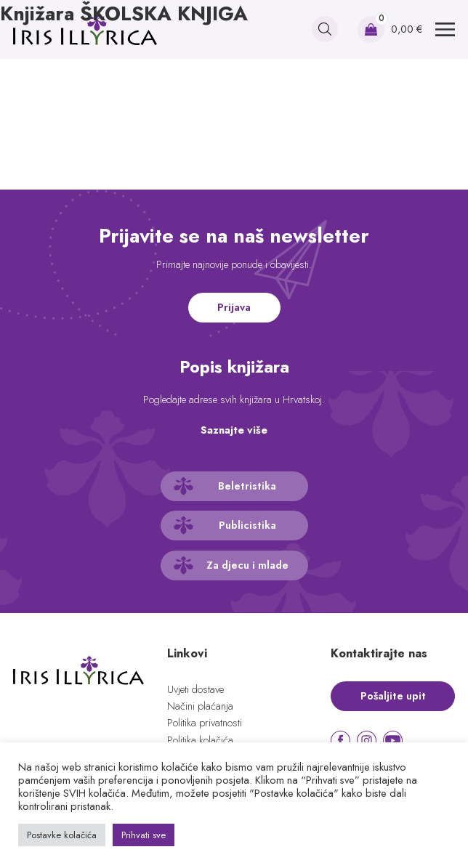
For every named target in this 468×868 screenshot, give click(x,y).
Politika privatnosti (205, 723)
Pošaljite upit (393, 696)
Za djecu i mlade (247, 565)
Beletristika (247, 486)
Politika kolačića (200, 740)
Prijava (234, 307)
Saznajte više (234, 430)
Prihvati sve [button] (144, 835)
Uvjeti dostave (195, 689)
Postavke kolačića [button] (62, 835)
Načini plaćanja (200, 706)
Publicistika (247, 525)
